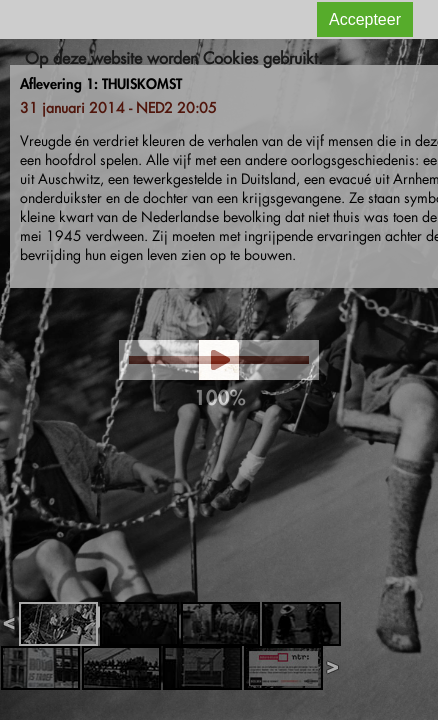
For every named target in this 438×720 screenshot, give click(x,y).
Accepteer (365, 19)
